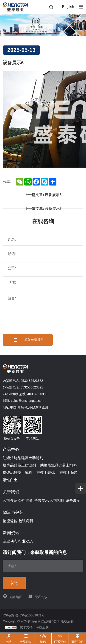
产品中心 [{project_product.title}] (11, 450)
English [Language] (68, 7)
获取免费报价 (28, 340)
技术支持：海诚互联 (34, 627)
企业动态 (10, 541)
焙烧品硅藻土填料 (17, 473)
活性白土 (10, 480)
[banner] (43, 25)
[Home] (15, 7)
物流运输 (10, 521)
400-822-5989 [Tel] (37, 394)
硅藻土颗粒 (69, 473)
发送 (14, 583)
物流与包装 (13, 512)
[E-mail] (43, 254)
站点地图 (13, 596)
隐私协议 (38, 596)
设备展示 (73, 500)
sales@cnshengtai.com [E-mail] (28, 401)
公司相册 (57, 500)
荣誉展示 (42, 500)
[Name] (43, 240)
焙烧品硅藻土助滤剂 (19, 465)
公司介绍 (10, 500)
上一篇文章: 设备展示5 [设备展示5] (43, 195)
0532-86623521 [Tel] (32, 387)
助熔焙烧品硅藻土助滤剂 (23, 458)
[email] (43, 566)
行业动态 (26, 541)
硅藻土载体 (46, 473)
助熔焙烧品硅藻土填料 (58, 465)
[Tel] (43, 282)
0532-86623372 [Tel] (32, 381)
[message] (43, 309)
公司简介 (26, 500)
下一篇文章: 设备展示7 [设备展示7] (43, 208)
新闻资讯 (11, 533)
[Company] (43, 268)
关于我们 (11, 492)
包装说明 (26, 521)
